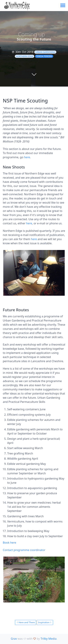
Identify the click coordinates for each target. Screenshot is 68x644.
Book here (9, 543)
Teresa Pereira (44, 56)
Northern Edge (25, 56)
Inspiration (45, 622)
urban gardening (45, 52)
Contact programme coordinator (24, 550)
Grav (14, 639)
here (27, 157)
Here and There (26, 622)
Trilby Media (48, 639)
